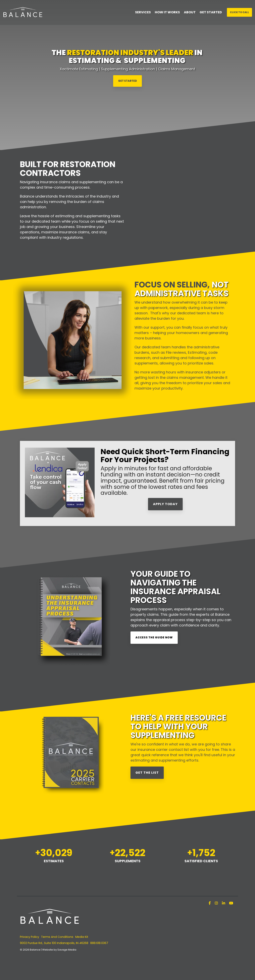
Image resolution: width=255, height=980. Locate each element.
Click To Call (239, 12)
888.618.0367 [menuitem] (99, 943)
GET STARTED (211, 12)
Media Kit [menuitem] (82, 937)
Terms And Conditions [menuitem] (57, 937)
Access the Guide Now (154, 638)
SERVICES (143, 12)
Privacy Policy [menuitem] (29, 937)
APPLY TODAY (165, 504)
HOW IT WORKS (167, 12)
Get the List (147, 773)
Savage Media (67, 950)
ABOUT (190, 12)
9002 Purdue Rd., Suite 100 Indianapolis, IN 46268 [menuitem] (54, 943)
